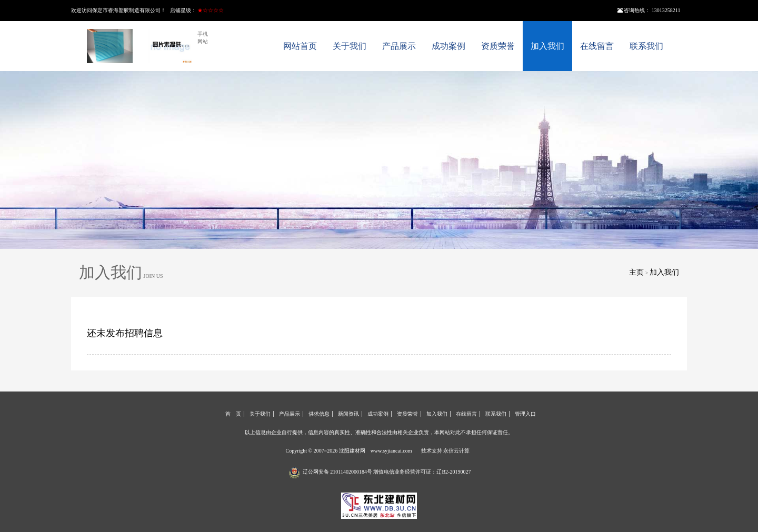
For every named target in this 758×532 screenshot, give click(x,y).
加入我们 (547, 46)
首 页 (233, 414)
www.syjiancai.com (391, 451)
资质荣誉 (498, 46)
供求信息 (319, 414)
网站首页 (300, 46)
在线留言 (597, 46)
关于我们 (350, 46)
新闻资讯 (348, 414)
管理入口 (525, 414)
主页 (636, 272)
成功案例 (448, 46)
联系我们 (646, 46)
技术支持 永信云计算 (446, 451)
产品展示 (399, 46)
